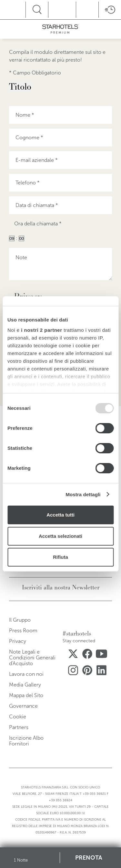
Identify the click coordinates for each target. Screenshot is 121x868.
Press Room (23, 631)
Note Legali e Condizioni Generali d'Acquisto (32, 658)
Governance (23, 706)
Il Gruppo (20, 620)
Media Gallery (25, 685)
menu (22, 9)
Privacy (18, 641)
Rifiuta (60, 557)
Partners (19, 727)
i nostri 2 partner (41, 330)
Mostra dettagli (83, 494)
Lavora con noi (26, 674)
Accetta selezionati (60, 536)
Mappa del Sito (26, 695)
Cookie (18, 717)
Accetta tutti (60, 515)
